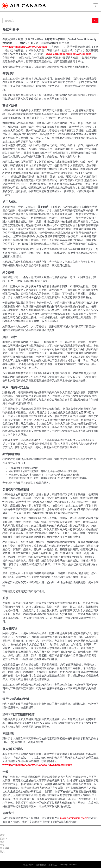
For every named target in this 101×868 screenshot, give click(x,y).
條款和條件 (29, 865)
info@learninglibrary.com (74, 818)
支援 (2, 845)
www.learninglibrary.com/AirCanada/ (25, 47)
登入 (2, 851)
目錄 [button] (4, 839)
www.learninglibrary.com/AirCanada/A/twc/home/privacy (37, 765)
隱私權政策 (41, 865)
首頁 (2, 835)
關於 (2, 842)
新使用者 (5, 848)
